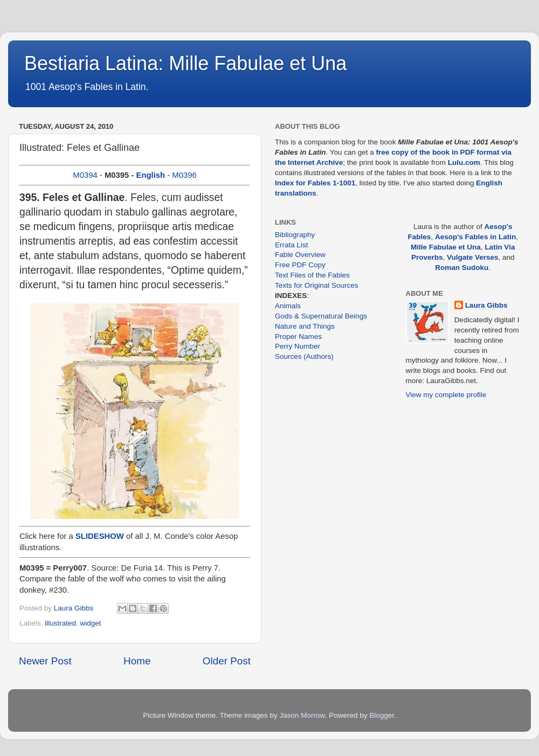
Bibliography (295, 235)
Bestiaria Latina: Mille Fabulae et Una (185, 63)
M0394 (85, 175)
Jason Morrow (302, 715)
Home (137, 661)
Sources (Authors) (304, 356)
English (150, 175)
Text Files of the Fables (312, 275)
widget (91, 623)
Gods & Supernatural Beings (321, 316)
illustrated (60, 623)
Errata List (292, 245)
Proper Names (298, 337)
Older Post (227, 661)
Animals (288, 306)
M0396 (184, 175)
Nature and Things (305, 326)
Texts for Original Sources (317, 285)
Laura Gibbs (486, 305)
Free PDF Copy (300, 265)
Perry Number (298, 346)
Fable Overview (300, 255)
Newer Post (45, 661)
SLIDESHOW (100, 536)
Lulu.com (464, 162)
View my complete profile (446, 395)
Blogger (382, 715)
